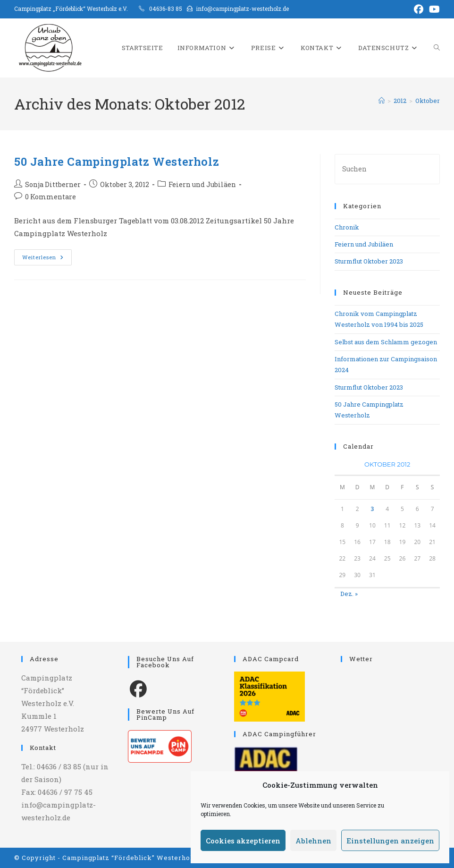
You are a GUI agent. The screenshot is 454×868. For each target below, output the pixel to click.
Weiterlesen (47, 259)
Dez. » (349, 594)
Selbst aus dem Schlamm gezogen (386, 342)
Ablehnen (313, 841)
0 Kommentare (50, 197)
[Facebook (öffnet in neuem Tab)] (419, 9)
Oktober (428, 101)
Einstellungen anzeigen (390, 841)
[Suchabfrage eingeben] (387, 169)
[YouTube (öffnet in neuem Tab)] (433, 9)
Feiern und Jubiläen (202, 184)
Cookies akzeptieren (243, 841)
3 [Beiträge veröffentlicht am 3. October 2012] (372, 509)
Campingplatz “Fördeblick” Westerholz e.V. (137, 858)
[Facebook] (138, 688)
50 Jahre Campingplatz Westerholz (117, 162)
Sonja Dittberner (53, 184)
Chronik (347, 227)
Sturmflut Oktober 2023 (369, 261)
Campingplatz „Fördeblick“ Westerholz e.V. (71, 9)
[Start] (382, 101)
